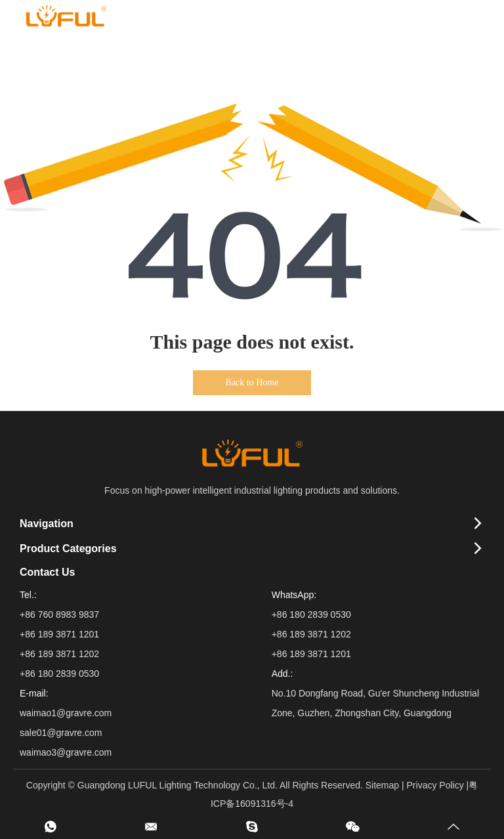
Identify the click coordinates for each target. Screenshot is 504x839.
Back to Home (252, 382)
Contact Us (47, 572)
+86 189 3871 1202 (311, 634)
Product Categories (68, 549)
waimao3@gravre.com (66, 752)
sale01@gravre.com (61, 733)
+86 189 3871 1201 (311, 654)
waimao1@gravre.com (66, 713)
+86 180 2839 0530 (311, 614)
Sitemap (382, 785)
